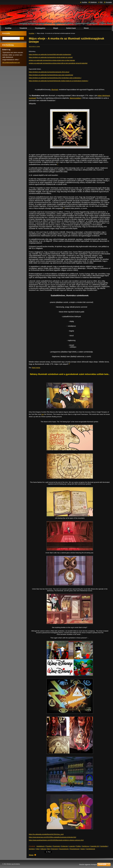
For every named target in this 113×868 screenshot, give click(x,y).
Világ (38, 849)
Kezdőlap (32, 33)
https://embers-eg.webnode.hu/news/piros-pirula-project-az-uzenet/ (51, 57)
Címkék (32, 846)
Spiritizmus (86, 846)
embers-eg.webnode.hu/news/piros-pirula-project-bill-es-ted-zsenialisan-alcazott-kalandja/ (58, 63)
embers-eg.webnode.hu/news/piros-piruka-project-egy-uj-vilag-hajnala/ (52, 60)
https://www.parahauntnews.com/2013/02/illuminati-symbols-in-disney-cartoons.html (56, 840)
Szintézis (32, 849)
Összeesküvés (64, 849)
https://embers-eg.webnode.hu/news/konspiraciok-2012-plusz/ (49, 72)
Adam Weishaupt (104, 96)
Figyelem (49, 846)
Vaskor (83, 849)
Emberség (64, 846)
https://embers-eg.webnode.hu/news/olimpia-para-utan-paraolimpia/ (51, 75)
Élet (49, 849)
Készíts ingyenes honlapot (88, 864)
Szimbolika (104, 846)
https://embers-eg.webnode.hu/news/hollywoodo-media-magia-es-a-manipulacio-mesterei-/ (59, 81)
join (43, 414)
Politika (78, 846)
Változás (43, 849)
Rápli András (36, 368)
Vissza (31, 855)
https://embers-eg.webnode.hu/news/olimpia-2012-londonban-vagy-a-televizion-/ (55, 78)
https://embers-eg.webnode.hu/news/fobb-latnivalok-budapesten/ (50, 54)
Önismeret (54, 849)
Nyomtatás (109, 2)
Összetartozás (75, 849)
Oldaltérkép (94, 2)
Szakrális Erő (95, 846)
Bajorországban (75, 98)
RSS (101, 2)
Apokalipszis (41, 846)
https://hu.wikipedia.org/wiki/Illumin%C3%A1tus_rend (46, 834)
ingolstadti (32, 98)
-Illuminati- (55, 90)
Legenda (72, 846)
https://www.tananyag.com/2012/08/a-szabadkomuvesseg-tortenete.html (52, 837)
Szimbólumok (91, 849)
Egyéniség (56, 846)
